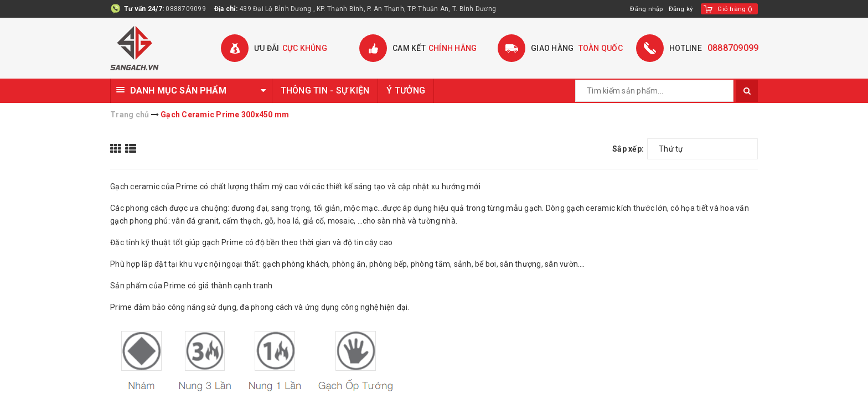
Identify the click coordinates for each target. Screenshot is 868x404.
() (735, 9)
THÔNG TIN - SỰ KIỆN (325, 90)
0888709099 (186, 9)
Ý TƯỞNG (406, 90)
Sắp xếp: (628, 149)
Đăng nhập (645, 9)
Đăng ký (680, 9)
